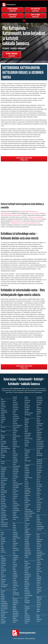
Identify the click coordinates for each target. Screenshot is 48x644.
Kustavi (15, 502)
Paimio (26, 467)
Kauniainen (16, 408)
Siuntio (38, 422)
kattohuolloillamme (17, 221)
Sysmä (38, 450)
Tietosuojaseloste (30, 639)
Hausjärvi (3, 496)
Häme (2, 521)
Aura (2, 423)
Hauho (3, 494)
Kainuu (3, 595)
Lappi (14, 540)
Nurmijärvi (27, 442)
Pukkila (26, 531)
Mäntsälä (27, 409)
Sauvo (26, 623)
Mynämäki (27, 406)
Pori (26, 522)
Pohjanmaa (28, 510)
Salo (26, 612)
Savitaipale (39, 397)
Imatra (2, 543)
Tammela (39, 465)
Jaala (2, 556)
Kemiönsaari (16, 418)
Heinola (3, 498)
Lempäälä (15, 556)
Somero (39, 431)
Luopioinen (16, 586)
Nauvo (26, 428)
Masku (14, 606)
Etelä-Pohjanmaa (5, 448)
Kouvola (15, 482)
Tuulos (38, 501)
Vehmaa (39, 557)
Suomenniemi (40, 445)
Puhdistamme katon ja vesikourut (20, 223)
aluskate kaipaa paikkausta (15, 215)
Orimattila (27, 452)
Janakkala (3, 560)
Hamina (3, 477)
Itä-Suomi (3, 552)
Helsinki (3, 502)
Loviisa (15, 580)
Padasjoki (27, 465)
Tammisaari (40, 467)
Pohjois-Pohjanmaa (30, 513)
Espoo (2, 445)
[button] (24, 20)
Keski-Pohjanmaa (17, 425)
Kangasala (4, 602)
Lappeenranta (16, 538)
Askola (3, 421)
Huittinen (3, 512)
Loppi (14, 579)
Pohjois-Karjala (29, 511)
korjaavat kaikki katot (26, 211)
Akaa (2, 400)
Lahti (14, 524)
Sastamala (27, 619)
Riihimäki (27, 583)
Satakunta (27, 621)
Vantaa (38, 549)
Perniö (26, 485)
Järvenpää (4, 587)
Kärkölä (15, 516)
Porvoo (26, 525)
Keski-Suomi (16, 427)
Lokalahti (15, 577)
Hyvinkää (3, 518)
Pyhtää (26, 540)
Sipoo (38, 418)
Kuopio (15, 493)
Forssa (3, 463)
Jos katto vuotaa (34, 213)
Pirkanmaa (27, 504)
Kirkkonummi (16, 447)
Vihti (38, 573)
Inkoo (2, 547)
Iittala (2, 534)
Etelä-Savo (4, 450)
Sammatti (27, 618)
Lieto (14, 563)
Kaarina (3, 591)
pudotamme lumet (35, 223)
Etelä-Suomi (4, 452)
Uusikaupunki (40, 528)
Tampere (39, 469)
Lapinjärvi (15, 533)
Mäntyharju (28, 415)
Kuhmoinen (16, 491)
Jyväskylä (3, 580)
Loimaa (15, 573)
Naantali (27, 419)
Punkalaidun (28, 534)
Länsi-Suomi (16, 595)
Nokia (26, 432)
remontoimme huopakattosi (35, 217)
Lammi (14, 531)
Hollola (3, 509)
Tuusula (39, 504)
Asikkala (3, 417)
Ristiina (27, 588)
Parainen (27, 471)
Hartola (3, 486)
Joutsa (3, 567)
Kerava (15, 422)
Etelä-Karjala (4, 447)
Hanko (2, 482)
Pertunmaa (27, 488)
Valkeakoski (40, 540)
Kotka (14, 480)
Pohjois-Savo (28, 515)
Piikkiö (26, 502)
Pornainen (27, 524)
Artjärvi (3, 416)
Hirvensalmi (4, 507)
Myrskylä (27, 408)
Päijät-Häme (28, 554)
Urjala (38, 518)
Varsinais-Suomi (41, 554)
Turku (38, 495)
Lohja (14, 570)
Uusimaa (39, 530)
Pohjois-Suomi (28, 517)
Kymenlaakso (16, 510)
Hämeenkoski (4, 523)
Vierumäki (39, 572)
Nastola (27, 426)
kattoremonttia (37, 219)
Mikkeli (15, 618)
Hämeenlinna (4, 526)
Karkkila (3, 623)
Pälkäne (27, 556)
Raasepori (27, 564)
